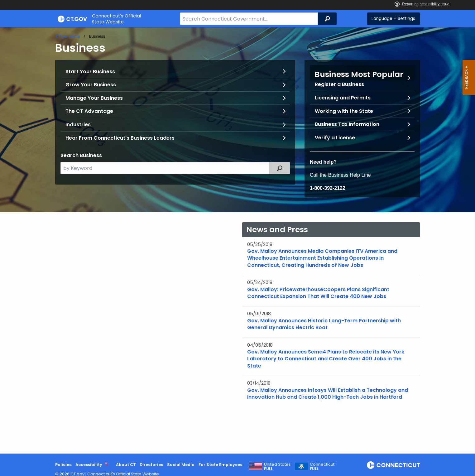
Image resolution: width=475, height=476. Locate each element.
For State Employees (220, 465)
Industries (78, 125)
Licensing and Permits (343, 98)
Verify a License (335, 138)
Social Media (181, 465)
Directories (151, 465)
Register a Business (339, 84)
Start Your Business (90, 72)
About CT (126, 465)
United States (277, 467)
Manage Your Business (94, 98)
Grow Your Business (91, 85)
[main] (238, 240)
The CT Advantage (89, 111)
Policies (63, 465)
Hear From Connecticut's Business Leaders (120, 138)
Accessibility (89, 465)
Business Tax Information (347, 124)
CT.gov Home (68, 36)
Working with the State (344, 111)
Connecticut (322, 467)
